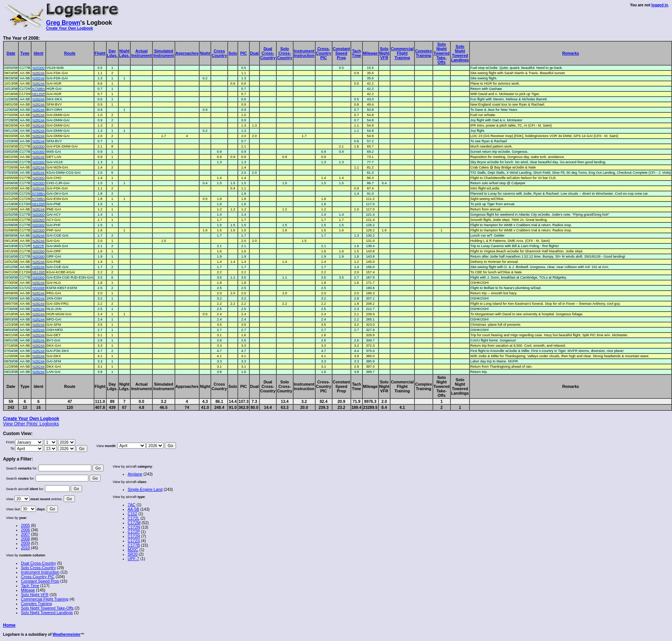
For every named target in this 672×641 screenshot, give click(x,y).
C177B (134, 545)
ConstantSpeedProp (341, 53)
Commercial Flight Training (45, 599)
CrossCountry (219, 53)
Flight (100, 53)
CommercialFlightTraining (402, 53)
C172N (134, 527)
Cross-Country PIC (38, 577)
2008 (25, 539)
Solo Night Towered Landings (47, 613)
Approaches (187, 53)
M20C (133, 550)
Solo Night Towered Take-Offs (47, 608)
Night (205, 53)
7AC (132, 505)
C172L (133, 518)
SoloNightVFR (384, 53)
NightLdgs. (124, 53)
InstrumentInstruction (304, 53)
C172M (134, 523)
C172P (134, 532)
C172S (134, 541)
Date (11, 53)
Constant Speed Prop (40, 581)
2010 (25, 548)
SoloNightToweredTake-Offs (442, 53)
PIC (244, 53)
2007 (25, 534)
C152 (132, 514)
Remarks (571, 53)
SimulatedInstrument (163, 53)
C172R (134, 536)
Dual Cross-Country (39, 563)
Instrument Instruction (40, 572)
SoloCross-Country (285, 53)
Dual (254, 53)
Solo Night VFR (35, 595)
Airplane (135, 474)
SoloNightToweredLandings (460, 53)
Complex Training (37, 604)
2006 (25, 530)
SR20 (133, 554)
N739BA (38, 89)
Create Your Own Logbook (69, 28)
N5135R (39, 94)
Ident (38, 53)
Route (70, 53)
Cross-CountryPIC (324, 53)
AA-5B (133, 509)
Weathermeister (66, 634)
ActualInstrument (141, 53)
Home (9, 625)
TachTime (357, 53)
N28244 (38, 73)
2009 (25, 543)
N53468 (38, 288)
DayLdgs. (112, 53)
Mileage (370, 53)
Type (25, 53)
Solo (233, 53)
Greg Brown (63, 23)
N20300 (38, 68)
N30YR (39, 246)
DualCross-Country (268, 53)
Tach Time (30, 586)
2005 (25, 525)
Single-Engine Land (145, 489)
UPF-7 (133, 559)
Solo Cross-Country (38, 568)
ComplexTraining (424, 53)
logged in (660, 5)
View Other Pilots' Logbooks (31, 424)
